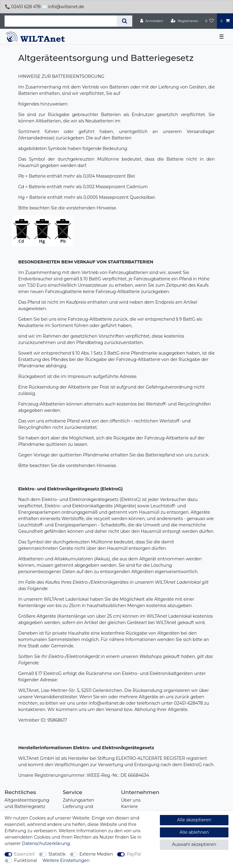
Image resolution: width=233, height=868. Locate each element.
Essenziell (25, 854)
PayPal (134, 854)
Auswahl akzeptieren (194, 844)
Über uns (131, 800)
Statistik (57, 854)
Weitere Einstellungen (66, 860)
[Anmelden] (152, 21)
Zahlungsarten (78, 800)
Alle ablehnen (194, 832)
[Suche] (125, 21)
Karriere (129, 806)
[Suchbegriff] (61, 21)
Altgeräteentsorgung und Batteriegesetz (27, 803)
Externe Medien (96, 854)
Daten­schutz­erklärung (46, 843)
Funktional (26, 860)
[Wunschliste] (209, 21)
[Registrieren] (185, 21)
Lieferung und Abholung (78, 810)
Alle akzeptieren (194, 820)
